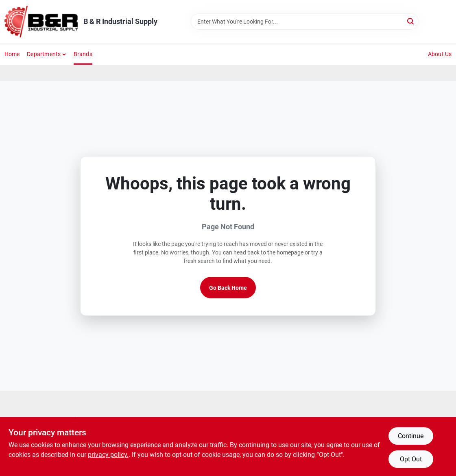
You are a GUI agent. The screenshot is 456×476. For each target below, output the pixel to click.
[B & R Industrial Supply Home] (41, 22)
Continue (411, 436)
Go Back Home (228, 288)
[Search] (411, 21)
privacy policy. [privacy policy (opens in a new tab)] (108, 455)
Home (12, 54)
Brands (83, 54)
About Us (440, 54)
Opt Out (411, 459)
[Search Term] (305, 22)
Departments (44, 54)
